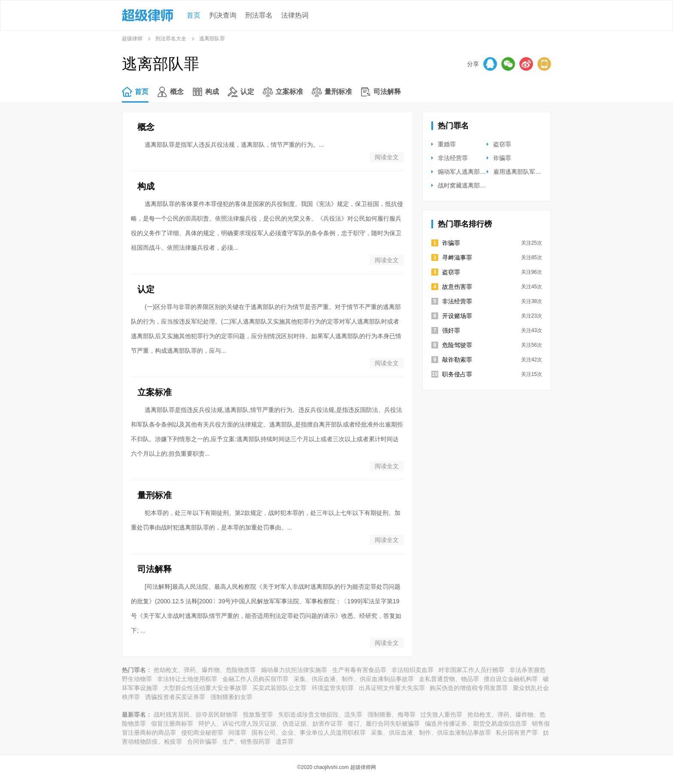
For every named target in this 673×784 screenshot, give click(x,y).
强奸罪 (451, 330)
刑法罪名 (259, 15)
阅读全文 (387, 157)
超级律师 (132, 39)
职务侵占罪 (457, 374)
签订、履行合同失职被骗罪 (384, 723)
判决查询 (223, 15)
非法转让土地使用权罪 (187, 679)
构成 (212, 92)
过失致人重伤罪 (441, 714)
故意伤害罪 (457, 287)
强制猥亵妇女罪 (231, 697)
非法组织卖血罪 (412, 670)
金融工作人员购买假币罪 (255, 679)
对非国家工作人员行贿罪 (471, 670)
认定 (247, 92)
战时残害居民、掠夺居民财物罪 (196, 714)
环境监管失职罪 (333, 688)
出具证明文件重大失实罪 (392, 688)
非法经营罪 (453, 158)
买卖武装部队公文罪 (279, 688)
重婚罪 (447, 144)
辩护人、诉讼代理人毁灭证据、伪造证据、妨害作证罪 (270, 723)
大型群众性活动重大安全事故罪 (205, 688)
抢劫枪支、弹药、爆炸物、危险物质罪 (205, 670)
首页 (194, 15)
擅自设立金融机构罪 (511, 679)
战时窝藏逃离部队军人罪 (471, 185)
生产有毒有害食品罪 (359, 670)
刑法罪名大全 (171, 39)
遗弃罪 (285, 742)
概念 (177, 92)
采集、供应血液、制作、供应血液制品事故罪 (354, 679)
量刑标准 (338, 92)
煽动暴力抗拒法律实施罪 (294, 670)
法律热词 (295, 15)
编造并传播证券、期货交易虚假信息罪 (476, 723)
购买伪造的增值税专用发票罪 (469, 688)
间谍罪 (237, 733)
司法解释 (387, 92)
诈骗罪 (502, 158)
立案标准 (289, 92)
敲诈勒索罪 (457, 360)
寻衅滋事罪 (457, 257)
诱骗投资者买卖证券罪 (175, 697)
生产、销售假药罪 (246, 742)
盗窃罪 (502, 144)
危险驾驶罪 (457, 345)
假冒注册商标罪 (172, 723)
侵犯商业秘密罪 (202, 733)
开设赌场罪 (457, 316)
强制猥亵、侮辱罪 (391, 714)
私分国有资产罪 (517, 733)
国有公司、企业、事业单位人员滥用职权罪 (309, 733)
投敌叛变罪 (258, 714)
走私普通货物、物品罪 (449, 679)
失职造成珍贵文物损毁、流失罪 (320, 714)
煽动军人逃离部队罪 (465, 172)
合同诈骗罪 (202, 742)
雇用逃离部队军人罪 (520, 172)
